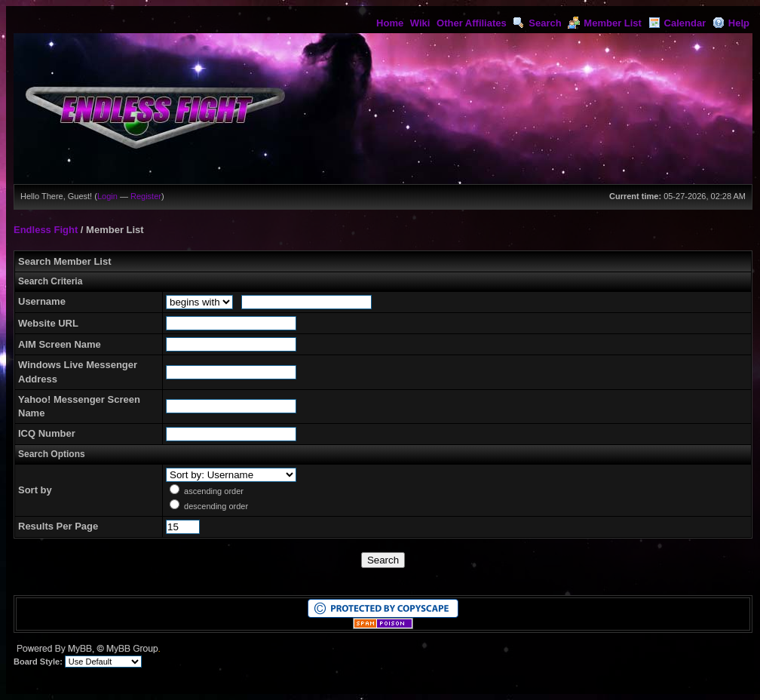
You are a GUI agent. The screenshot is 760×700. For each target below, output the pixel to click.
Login (107, 196)
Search (537, 23)
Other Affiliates (472, 23)
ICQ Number (47, 433)
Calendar (677, 23)
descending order (216, 506)
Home (390, 23)
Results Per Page (58, 526)
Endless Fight (46, 230)
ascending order (214, 491)
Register (146, 196)
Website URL (48, 323)
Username (42, 301)
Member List (605, 23)
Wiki (420, 23)
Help (731, 23)
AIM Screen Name (60, 344)
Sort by (35, 490)
